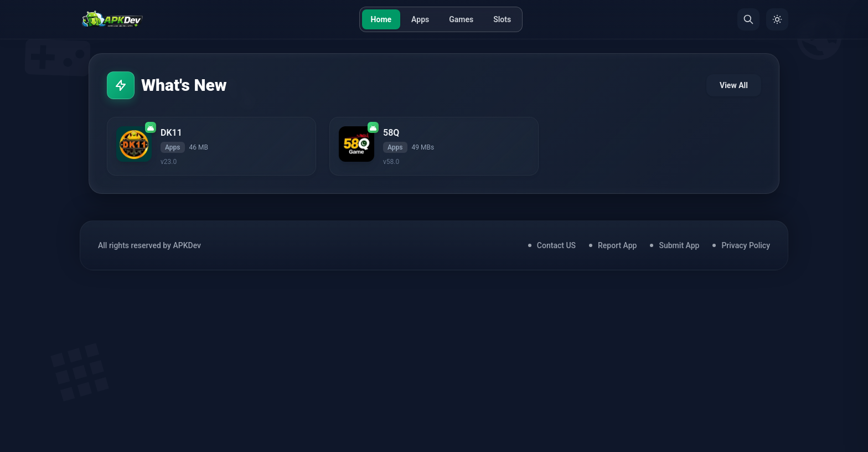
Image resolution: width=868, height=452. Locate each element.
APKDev (187, 245)
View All (734, 85)
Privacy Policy (746, 245)
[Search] (748, 19)
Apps (420, 19)
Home (381, 19)
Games (461, 19)
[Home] (112, 19)
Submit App (679, 245)
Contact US (556, 245)
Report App (617, 245)
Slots (502, 19)
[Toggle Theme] (777, 19)
